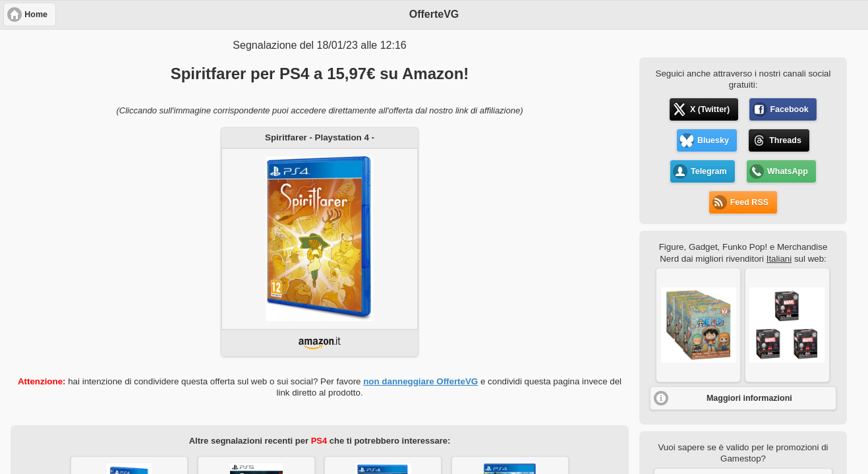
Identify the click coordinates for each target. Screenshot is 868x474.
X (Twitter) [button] (710, 109)
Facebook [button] (789, 109)
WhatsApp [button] (788, 171)
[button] (698, 325)
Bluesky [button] (713, 140)
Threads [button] (785, 140)
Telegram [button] (709, 171)
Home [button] (36, 15)
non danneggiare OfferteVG (420, 381)
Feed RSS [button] (749, 202)
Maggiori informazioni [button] (749, 398)
